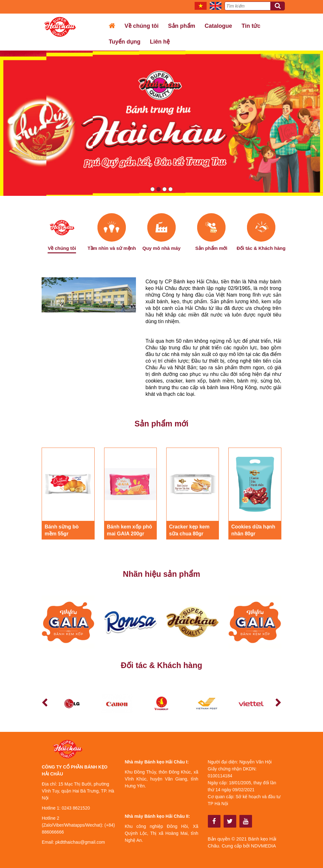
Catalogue (218, 26)
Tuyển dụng (125, 42)
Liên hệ (160, 42)
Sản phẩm (182, 26)
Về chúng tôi (142, 26)
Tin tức (251, 26)
